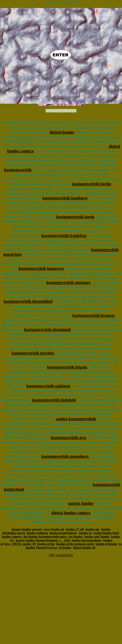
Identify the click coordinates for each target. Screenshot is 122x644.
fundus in (86, 533)
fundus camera (12, 537)
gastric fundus (81, 503)
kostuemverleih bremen (94, 315)
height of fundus (106, 544)
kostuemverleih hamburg (65, 198)
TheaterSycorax (47, 548)
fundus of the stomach (71, 544)
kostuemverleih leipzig (67, 367)
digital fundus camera (71, 513)
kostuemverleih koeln (75, 217)
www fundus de (54, 529)
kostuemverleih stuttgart (68, 282)
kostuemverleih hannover (41, 268)
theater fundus (21, 529)
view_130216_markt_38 (20, 544)
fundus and (92, 537)
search (21, 533)
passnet (37, 529)
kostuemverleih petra (52, 537)
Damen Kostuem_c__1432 (53, 540)
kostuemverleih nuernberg (65, 456)
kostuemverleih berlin (92, 184)
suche (90, 544)
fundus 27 (72, 529)
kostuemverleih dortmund (47, 329)
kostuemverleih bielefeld (54, 400)
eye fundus (76, 537)
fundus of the (46, 544)
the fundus (30, 537)
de (94, 548)
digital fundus (62, 132)
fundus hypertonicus (63, 533)
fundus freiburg (37, 533)
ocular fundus (103, 533)
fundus (105, 537)
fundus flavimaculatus (87, 540)
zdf (82, 529)
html (116, 533)
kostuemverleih (18, 170)
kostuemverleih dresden (33, 353)
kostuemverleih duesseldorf (28, 301)
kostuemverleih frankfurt (64, 235)
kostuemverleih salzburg (48, 386)
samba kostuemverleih (76, 419)
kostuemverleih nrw (69, 437)
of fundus (65, 548)
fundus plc (93, 529)
